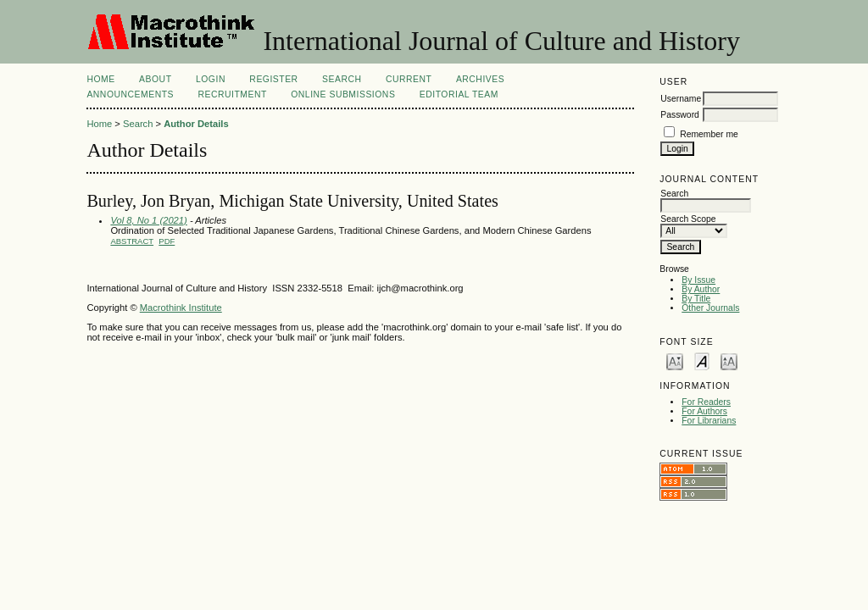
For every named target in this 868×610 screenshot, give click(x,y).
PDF (167, 241)
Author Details (196, 124)
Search (342, 79)
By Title (696, 299)
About (155, 79)
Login (211, 79)
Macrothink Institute (181, 308)
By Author (701, 289)
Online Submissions (343, 94)
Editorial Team (459, 94)
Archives (480, 79)
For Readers (706, 402)
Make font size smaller (675, 360)
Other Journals (710, 308)
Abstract (132, 241)
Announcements (130, 94)
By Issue (698, 280)
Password (680, 115)
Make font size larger (729, 360)
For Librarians (709, 421)
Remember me (709, 134)
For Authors (704, 411)
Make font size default (702, 360)
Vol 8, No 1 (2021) (148, 220)
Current (409, 79)
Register (273, 79)
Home (100, 79)
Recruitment (232, 94)
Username (681, 99)
